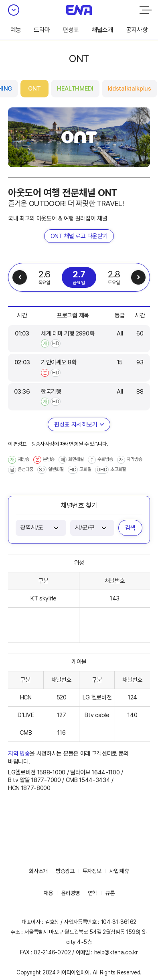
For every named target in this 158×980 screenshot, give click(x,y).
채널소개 (102, 30)
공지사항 (137, 30)
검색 (130, 528)
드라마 (42, 30)
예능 (16, 30)
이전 (20, 277)
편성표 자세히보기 (76, 424)
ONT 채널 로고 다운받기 (79, 236)
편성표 (71, 30)
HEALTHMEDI (75, 89)
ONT (34, 89)
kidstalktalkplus (130, 89)
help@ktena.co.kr (116, 952)
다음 (138, 277)
